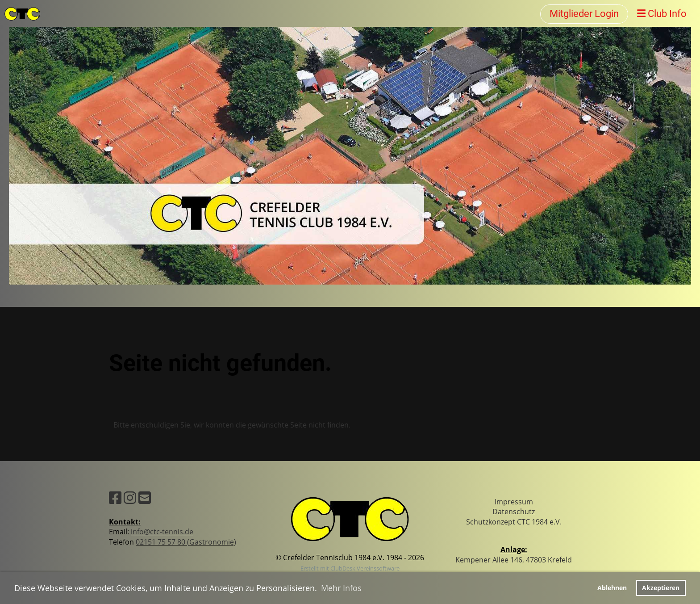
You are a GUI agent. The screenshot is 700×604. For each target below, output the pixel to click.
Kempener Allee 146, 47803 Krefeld (514, 560)
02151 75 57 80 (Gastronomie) (186, 542)
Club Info (662, 14)
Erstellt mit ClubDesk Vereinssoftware (350, 568)
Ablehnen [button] (612, 588)
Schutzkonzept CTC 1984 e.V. (514, 522)
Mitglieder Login (584, 14)
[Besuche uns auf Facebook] (115, 497)
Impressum (514, 502)
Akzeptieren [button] (661, 588)
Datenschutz (514, 512)
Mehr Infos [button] (341, 588)
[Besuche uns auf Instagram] (130, 497)
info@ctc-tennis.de (162, 532)
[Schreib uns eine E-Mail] (145, 497)
